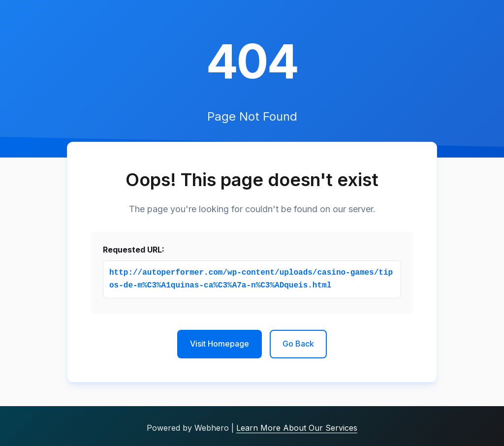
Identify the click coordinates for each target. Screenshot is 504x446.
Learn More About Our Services (297, 428)
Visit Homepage (220, 344)
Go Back (298, 344)
